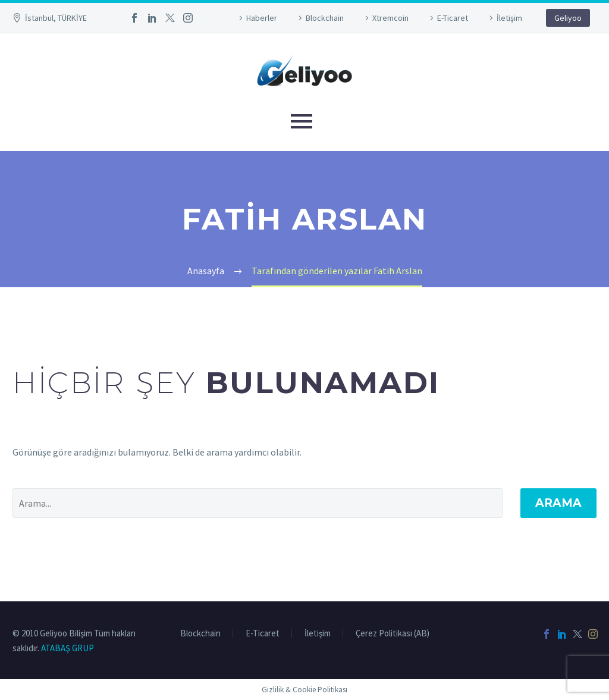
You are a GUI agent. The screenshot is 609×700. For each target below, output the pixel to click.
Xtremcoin (390, 18)
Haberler (262, 18)
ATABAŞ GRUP (68, 648)
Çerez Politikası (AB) (393, 634)
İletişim (509, 18)
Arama (558, 503)
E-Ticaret (453, 18)
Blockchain (325, 18)
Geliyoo (568, 18)
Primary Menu (302, 121)
